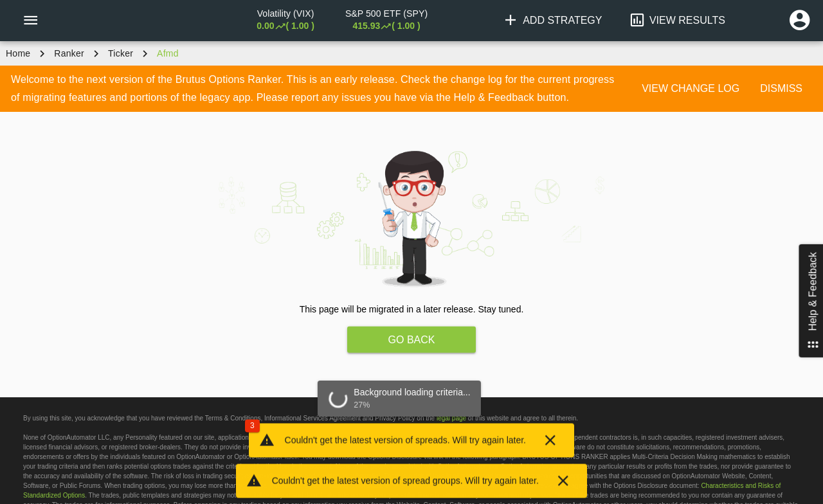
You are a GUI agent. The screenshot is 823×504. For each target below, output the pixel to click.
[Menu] (30, 21)
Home (18, 53)
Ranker (69, 53)
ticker (121, 53)
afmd (168, 53)
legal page (451, 418)
